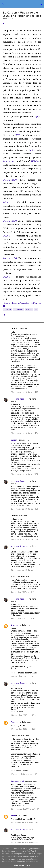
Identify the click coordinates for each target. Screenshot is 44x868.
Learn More (18, 865)
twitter (29, 310)
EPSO (19, 135)
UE (36, 310)
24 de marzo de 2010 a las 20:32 (25, 474)
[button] (4, 23)
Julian (13, 816)
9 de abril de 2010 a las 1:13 (23, 592)
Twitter (33, 150)
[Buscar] (41, 4)
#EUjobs (35, 161)
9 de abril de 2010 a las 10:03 (23, 618)
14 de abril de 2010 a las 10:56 (24, 715)
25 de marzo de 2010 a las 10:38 (25, 509)
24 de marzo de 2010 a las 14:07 (25, 392)
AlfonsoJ (15, 625)
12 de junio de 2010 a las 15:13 (24, 774)
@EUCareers (9, 236)
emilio (13, 440)
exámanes (7, 310)
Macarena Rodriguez (20, 399)
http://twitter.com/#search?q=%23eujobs (22, 303)
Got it (29, 865)
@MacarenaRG (10, 180)
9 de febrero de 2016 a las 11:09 (24, 843)
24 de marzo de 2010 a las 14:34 (25, 433)
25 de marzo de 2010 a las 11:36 (25, 539)
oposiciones (19, 310)
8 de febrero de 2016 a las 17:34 (24, 823)
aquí (36, 116)
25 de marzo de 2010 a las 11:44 (25, 570)
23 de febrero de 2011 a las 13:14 (25, 809)
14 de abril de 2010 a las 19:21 (24, 729)
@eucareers (8, 161)
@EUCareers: (9, 202)
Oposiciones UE (17, 781)
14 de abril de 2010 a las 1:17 (23, 676)
